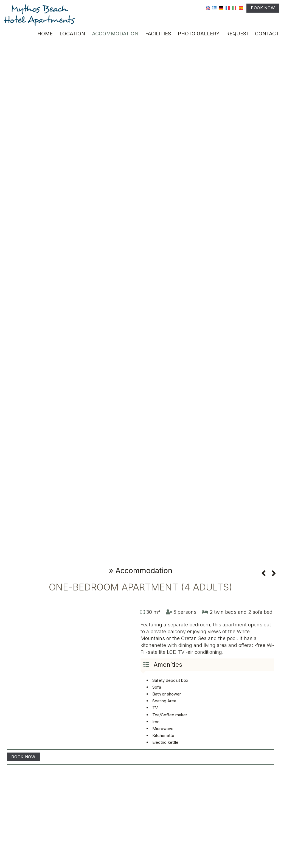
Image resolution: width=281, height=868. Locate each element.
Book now (259, 10)
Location (71, 37)
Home (44, 37)
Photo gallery (198, 37)
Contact (266, 37)
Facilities (157, 37)
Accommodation (114, 37)
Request (237, 37)
